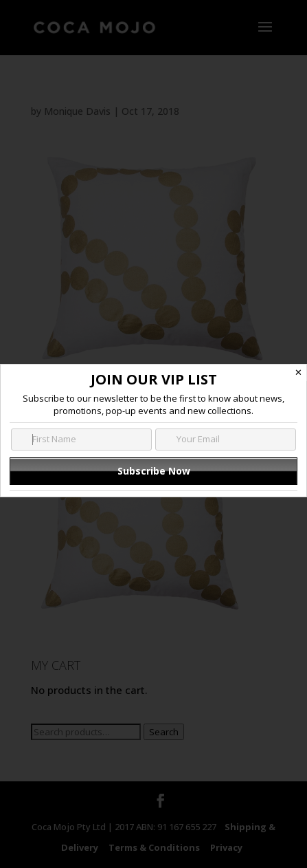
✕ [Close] (298, 372)
